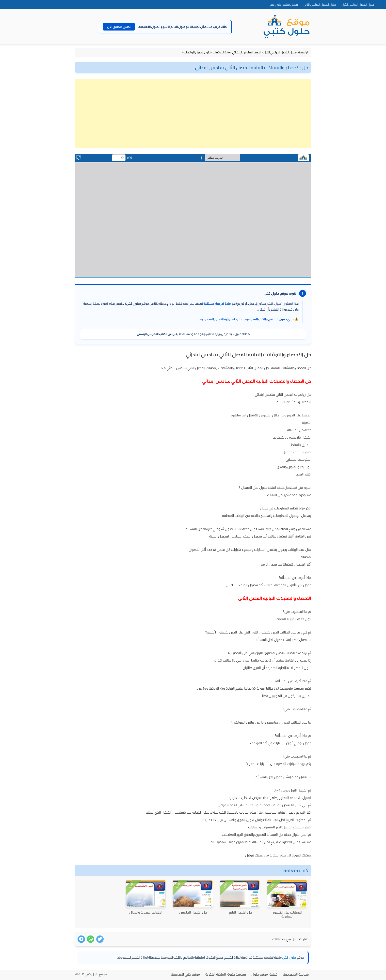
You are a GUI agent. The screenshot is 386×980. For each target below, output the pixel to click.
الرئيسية (303, 52)
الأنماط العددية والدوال (146, 912)
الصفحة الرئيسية (382, 4)
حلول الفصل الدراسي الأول (358, 5)
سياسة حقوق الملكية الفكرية (226, 974)
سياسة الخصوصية (296, 974)
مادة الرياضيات (221, 52)
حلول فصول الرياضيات (197, 52)
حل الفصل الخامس (193, 912)
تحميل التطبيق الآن (119, 27)
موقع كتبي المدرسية (185, 974)
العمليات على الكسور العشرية (287, 914)
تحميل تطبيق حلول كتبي (283, 5)
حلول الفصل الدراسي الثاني (320, 5)
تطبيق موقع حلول (264, 974)
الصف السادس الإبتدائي (247, 52)
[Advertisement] (193, 113)
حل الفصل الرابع (240, 912)
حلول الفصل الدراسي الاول (280, 52)
